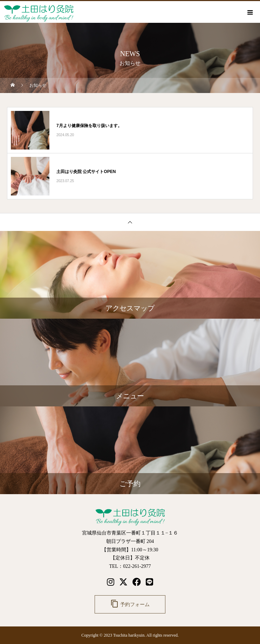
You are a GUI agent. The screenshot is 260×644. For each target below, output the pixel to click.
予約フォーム (130, 604)
